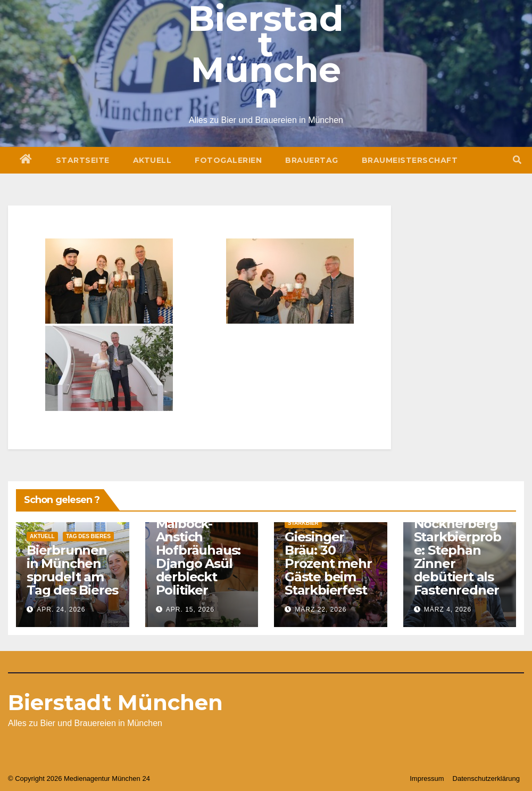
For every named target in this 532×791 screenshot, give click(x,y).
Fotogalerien (228, 160)
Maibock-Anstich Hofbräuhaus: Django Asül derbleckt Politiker (198, 557)
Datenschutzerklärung (486, 778)
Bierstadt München (115, 702)
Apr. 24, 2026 (61, 609)
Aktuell (152, 160)
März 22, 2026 (321, 609)
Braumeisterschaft (410, 160)
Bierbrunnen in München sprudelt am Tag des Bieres (72, 570)
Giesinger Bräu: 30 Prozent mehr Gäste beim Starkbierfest (328, 563)
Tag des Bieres (88, 536)
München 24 (131, 778)
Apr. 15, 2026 (190, 609)
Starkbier (303, 523)
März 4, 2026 (448, 609)
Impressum (427, 778)
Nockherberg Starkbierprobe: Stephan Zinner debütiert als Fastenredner (458, 557)
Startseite (83, 160)
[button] (517, 160)
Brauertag (312, 160)
